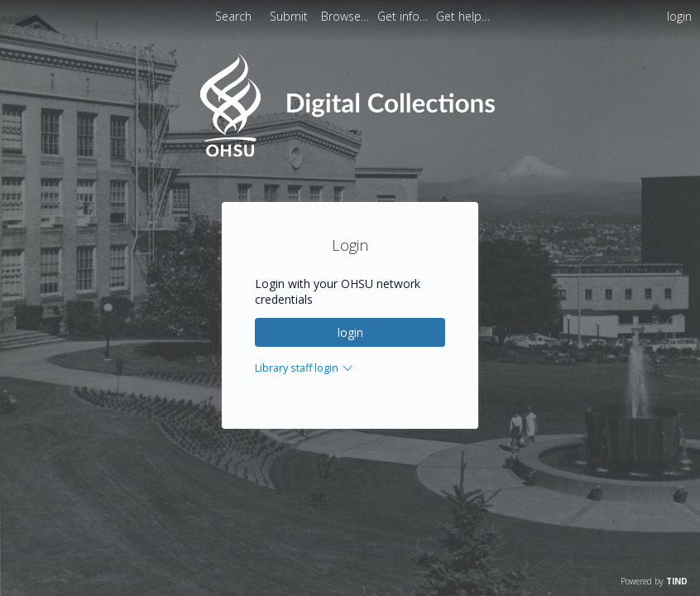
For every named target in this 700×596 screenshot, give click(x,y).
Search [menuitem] (233, 16)
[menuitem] (347, 16)
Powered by (654, 581)
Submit (290, 16)
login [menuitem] (679, 16)
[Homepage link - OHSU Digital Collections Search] (350, 153)
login (350, 332)
